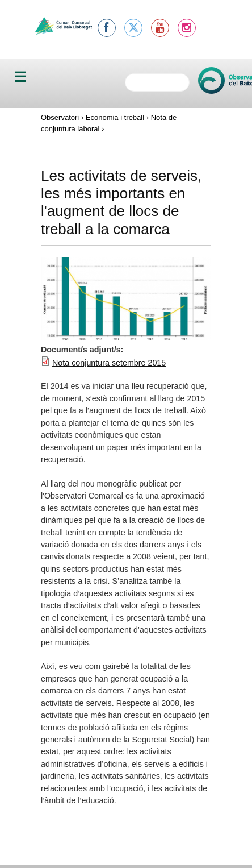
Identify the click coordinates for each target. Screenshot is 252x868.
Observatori (60, 117)
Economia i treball (115, 117)
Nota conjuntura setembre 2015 (109, 363)
